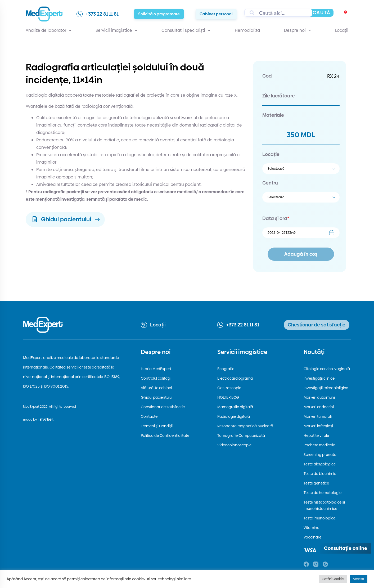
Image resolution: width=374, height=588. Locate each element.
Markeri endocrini (319, 407)
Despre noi (298, 30)
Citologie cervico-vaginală (327, 369)
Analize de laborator (49, 30)
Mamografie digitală (235, 407)
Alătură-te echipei (156, 388)
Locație (271, 154)
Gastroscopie (229, 388)
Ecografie (226, 369)
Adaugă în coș (301, 254)
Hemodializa (247, 30)
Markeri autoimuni (319, 397)
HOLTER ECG (228, 397)
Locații (342, 30)
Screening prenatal (320, 455)
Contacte (149, 416)
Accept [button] (359, 579)
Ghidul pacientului (157, 397)
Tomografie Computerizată (241, 436)
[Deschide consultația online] (346, 548)
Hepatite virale (316, 436)
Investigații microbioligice (326, 388)
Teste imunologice (319, 518)
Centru (270, 183)
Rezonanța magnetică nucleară (245, 426)
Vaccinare (312, 537)
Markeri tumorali (318, 416)
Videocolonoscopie (234, 445)
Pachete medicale (319, 445)
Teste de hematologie (323, 493)
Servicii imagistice (116, 30)
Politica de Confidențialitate (165, 436)
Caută (322, 13)
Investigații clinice (319, 378)
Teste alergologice (320, 464)
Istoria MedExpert (156, 369)
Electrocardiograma (235, 378)
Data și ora (276, 218)
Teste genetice (316, 483)
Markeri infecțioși (318, 426)
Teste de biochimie (320, 474)
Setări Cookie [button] (333, 579)
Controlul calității (156, 378)
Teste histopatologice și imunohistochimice (324, 505)
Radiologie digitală (234, 416)
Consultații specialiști (186, 30)
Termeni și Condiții (157, 426)
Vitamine (311, 528)
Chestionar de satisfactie (163, 407)
